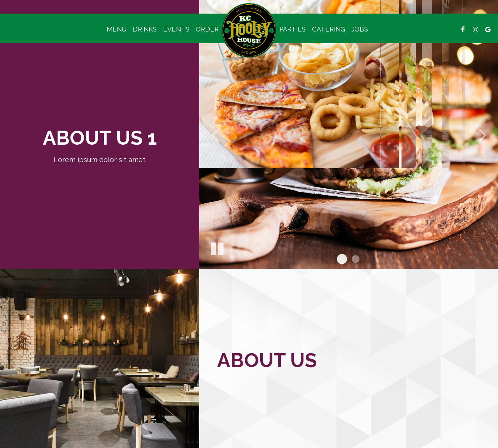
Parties (293, 29)
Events (176, 29)
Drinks (145, 29)
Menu (117, 29)
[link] (249, 30)
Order (207, 29)
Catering (329, 29)
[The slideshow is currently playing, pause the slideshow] (217, 247)
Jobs (360, 29)
